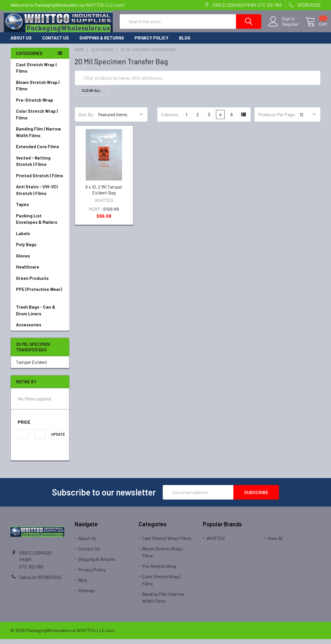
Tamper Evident (32, 367)
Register (283, 27)
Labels (40, 239)
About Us (21, 43)
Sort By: (86, 120)
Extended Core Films (40, 152)
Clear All (91, 95)
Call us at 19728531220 (40, 582)
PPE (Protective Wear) (40, 298)
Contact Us (56, 43)
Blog (185, 43)
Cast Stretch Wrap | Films (40, 73)
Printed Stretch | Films (40, 181)
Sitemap (86, 595)
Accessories (40, 330)
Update (57, 439)
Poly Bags (40, 250)
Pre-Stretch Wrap (40, 105)
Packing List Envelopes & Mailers (40, 224)
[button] (40, 427)
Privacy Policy (152, 43)
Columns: (170, 119)
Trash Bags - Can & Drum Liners (36, 315)
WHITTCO (215, 543)
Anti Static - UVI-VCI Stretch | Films (40, 195)
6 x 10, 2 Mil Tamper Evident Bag (104, 195)
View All (275, 543)
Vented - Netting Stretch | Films (40, 167)
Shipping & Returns (102, 43)
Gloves (40, 261)
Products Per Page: (277, 120)
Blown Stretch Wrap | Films (40, 91)
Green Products (40, 283)
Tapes (40, 210)
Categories (29, 58)
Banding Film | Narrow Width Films (40, 138)
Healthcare (40, 272)
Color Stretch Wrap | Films (40, 120)
